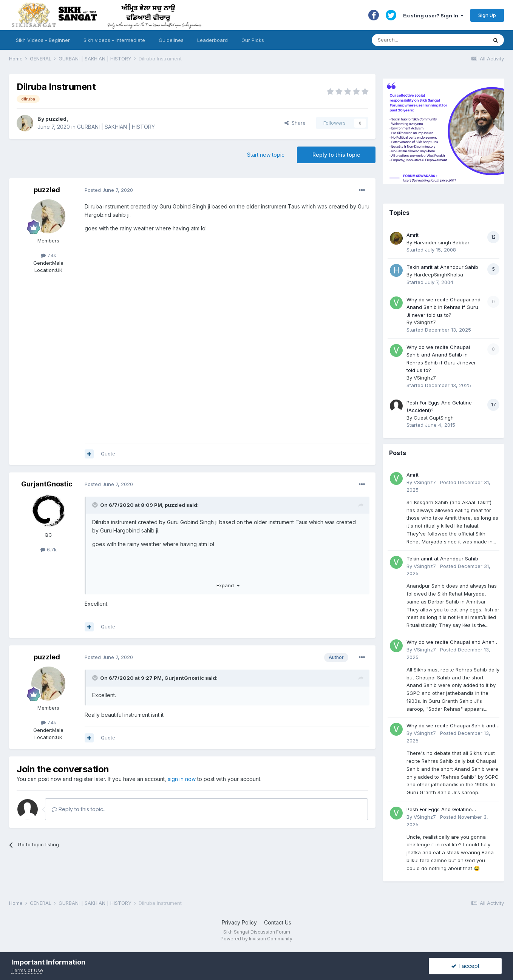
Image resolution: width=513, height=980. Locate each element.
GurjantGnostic (47, 484)
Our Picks (253, 40)
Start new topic (266, 155)
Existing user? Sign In (433, 15)
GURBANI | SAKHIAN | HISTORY (116, 127)
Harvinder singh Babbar (442, 242)
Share (295, 123)
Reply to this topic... (79, 809)
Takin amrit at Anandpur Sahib (442, 267)
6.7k (49, 549)
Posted (109, 190)
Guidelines (171, 40)
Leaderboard (212, 40)
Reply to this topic (336, 155)
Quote (108, 454)
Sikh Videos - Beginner (43, 40)
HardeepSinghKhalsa (438, 275)
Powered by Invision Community (256, 939)
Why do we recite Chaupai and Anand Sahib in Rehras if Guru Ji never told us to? (443, 307)
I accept (465, 966)
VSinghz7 (425, 322)
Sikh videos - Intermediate (114, 40)
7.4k (49, 255)
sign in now (182, 779)
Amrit (413, 235)
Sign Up (487, 15)
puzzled (56, 119)
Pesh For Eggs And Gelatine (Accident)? (439, 810)
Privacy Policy (239, 922)
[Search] (422, 40)
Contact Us (278, 922)
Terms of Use (27, 970)
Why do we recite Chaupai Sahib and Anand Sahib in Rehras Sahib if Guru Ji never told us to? (452, 726)
